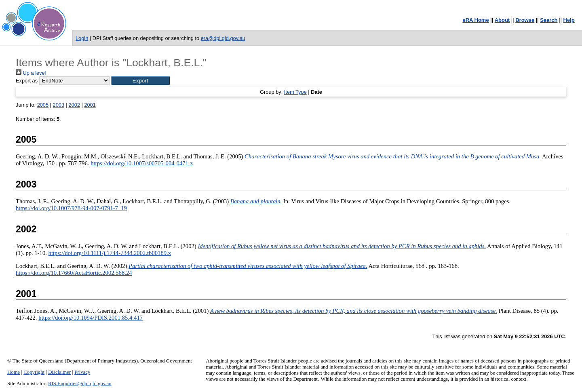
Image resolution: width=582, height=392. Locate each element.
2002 (74, 105)
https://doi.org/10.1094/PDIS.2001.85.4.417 (91, 318)
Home (14, 372)
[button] (140, 81)
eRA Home (476, 20)
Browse (525, 20)
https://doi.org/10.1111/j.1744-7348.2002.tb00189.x (110, 253)
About (502, 20)
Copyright (34, 372)
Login (82, 38)
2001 (90, 105)
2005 (43, 105)
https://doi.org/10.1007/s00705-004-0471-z (142, 163)
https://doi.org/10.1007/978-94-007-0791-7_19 (71, 208)
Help (569, 20)
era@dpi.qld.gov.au (223, 38)
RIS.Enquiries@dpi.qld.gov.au (80, 384)
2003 (59, 105)
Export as (27, 81)
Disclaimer (59, 372)
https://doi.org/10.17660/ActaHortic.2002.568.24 (74, 273)
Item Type (295, 92)
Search (549, 20)
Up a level (31, 73)
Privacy (82, 372)
